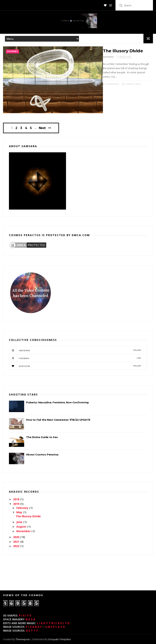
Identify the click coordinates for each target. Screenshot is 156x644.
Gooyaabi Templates (59, 639)
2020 (17, 537)
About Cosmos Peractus (42, 454)
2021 (17, 542)
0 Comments (111, 84)
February (23, 508)
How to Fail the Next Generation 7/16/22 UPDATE (58, 420)
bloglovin (75, 366)
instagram (75, 350)
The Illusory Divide (123, 51)
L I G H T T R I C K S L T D (53, 623)
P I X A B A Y (34, 627)
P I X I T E (25, 615)
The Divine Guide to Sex (42, 437)
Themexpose (23, 639)
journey (12, 51)
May (20, 512)
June (20, 522)
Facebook (75, 358)
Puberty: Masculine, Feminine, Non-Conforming (57, 402)
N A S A (30, 619)
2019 (17, 504)
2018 (17, 499)
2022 (17, 546)
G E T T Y (32, 631)
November (24, 531)
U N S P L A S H (55, 627)
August (22, 527)
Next (42, 128)
